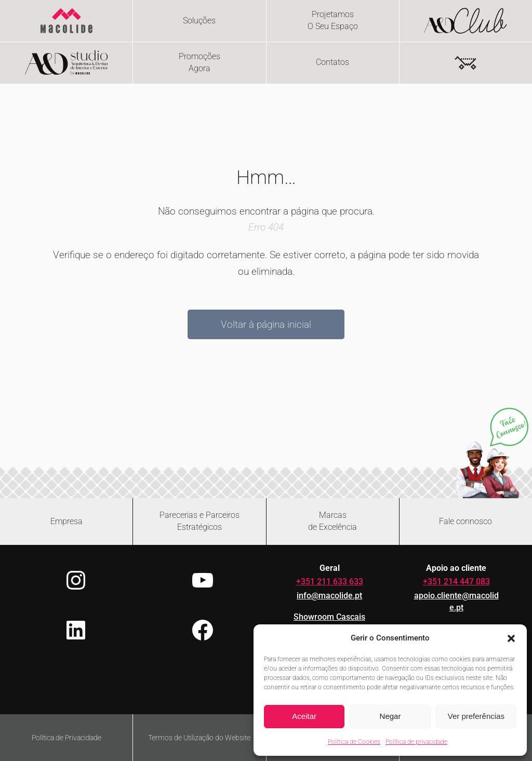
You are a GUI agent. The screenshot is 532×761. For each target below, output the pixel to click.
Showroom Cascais (329, 617)
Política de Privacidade (66, 738)
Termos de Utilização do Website (199, 738)
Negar (390, 716)
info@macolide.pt (329, 596)
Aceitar (304, 716)
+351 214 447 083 (456, 582)
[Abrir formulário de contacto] (466, 522)
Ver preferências (476, 716)
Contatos (332, 62)
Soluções (199, 21)
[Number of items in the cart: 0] (465, 63)
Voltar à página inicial (266, 325)
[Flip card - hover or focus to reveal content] (333, 21)
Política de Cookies (354, 742)
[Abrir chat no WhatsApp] (492, 452)
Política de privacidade (416, 742)
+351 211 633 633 (330, 582)
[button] (511, 638)
